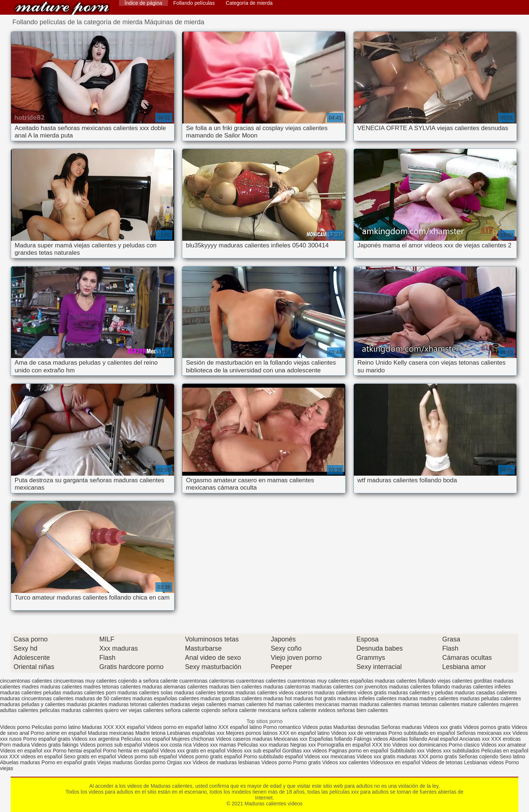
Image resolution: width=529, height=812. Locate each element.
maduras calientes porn (89, 693)
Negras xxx (304, 745)
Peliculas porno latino (56, 727)
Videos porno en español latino (182, 727)
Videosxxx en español (395, 762)
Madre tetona (150, 733)
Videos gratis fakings (55, 745)
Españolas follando (331, 739)
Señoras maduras (402, 727)
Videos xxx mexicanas (330, 756)
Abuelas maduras (21, 762)
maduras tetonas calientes (139, 704)
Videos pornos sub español (111, 745)
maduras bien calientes (235, 687)
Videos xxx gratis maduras (388, 756)
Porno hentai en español (131, 751)
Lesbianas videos (485, 762)
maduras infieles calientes (367, 698)
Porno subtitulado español (274, 756)
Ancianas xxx (474, 739)
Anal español (443, 739)
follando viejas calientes (445, 681)
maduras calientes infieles (481, 687)
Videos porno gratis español (211, 756)
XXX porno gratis (438, 756)
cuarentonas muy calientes (318, 681)
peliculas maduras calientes (71, 710)
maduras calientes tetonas (204, 693)
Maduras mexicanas (111, 733)
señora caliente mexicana (251, 710)
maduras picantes (87, 704)
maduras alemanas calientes (175, 687)
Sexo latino (512, 756)
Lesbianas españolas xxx (196, 733)
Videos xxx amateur (503, 745)
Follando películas (194, 3)
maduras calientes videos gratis (350, 693)
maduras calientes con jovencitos (349, 687)
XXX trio (381, 745)
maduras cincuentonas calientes (37, 698)
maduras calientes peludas (31, 693)
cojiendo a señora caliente (148, 681)
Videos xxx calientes (346, 762)
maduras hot (278, 698)
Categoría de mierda (249, 3)
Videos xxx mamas (214, 745)
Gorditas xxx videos (305, 751)
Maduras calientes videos (62, 8)
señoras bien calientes (362, 710)
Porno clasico (464, 745)
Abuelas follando (408, 739)
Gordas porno (150, 762)
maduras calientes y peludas (420, 693)
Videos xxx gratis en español (194, 751)
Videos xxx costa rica (167, 745)
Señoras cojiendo (478, 756)
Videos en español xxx (26, 751)
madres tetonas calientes (112, 687)
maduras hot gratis (315, 698)
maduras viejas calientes (198, 704)
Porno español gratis (47, 739)
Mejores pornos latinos (252, 733)
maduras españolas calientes (165, 698)
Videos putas (317, 727)
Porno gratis (308, 762)
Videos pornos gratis (487, 727)
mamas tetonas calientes (431, 704)
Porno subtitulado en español (422, 733)
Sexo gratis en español (91, 756)
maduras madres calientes (428, 698)
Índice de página (143, 3)
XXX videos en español (37, 756)
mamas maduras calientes (371, 704)
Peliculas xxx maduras (264, 745)
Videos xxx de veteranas (359, 733)
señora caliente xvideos (309, 710)
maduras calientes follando (419, 687)
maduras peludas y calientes (33, 704)
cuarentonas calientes (261, 681)
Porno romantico (282, 727)
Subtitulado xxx (408, 751)
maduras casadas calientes (486, 693)
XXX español (131, 727)
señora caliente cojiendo (193, 710)
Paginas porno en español (359, 751)
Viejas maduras (115, 762)
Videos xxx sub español (255, 751)
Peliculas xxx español (145, 739)
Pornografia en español (345, 745)
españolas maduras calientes (383, 681)
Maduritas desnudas (357, 727)
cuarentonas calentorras (207, 681)
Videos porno (15, 727)
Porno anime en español (58, 733)
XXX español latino (241, 727)
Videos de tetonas (442, 762)
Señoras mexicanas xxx (485, 733)
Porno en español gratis (69, 762)
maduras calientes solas (145, 693)
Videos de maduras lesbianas (227, 762)
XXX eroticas (506, 739)
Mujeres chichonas (193, 739)
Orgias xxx (180, 762)
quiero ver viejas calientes (134, 710)
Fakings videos (371, 739)
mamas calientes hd (251, 704)
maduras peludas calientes (490, 698)
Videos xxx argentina (96, 739)
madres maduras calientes (52, 687)
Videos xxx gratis (443, 727)
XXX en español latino (305, 733)
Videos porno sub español (148, 756)
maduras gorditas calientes (231, 698)
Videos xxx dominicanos (420, 745)
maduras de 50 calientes (103, 698)
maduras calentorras (287, 687)
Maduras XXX (98, 727)
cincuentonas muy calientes (85, 681)
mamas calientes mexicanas (307, 704)
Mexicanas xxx (291, 739)
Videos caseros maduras (244, 739)
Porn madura (15, 745)
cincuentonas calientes (26, 681)
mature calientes (480, 704)
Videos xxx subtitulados (453, 751)
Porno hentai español (78, 751)
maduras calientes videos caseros (274, 693)
